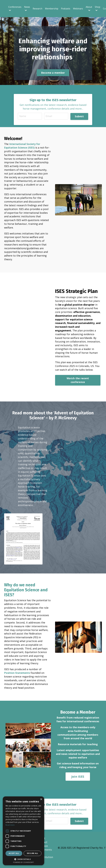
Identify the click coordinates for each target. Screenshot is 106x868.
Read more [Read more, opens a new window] (10, 825)
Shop (98, 8)
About (89, 8)
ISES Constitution (45, 859)
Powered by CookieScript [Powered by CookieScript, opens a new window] (24, 862)
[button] (23, 859)
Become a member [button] (53, 73)
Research (37, 9)
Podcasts (66, 9)
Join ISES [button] (78, 780)
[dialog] (23, 831)
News (27, 8)
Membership (52, 9)
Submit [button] (79, 116)
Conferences (15, 8)
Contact (43, 846)
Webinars (78, 9)
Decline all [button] (33, 853)
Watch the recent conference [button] (78, 382)
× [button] (41, 799)
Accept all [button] (14, 853)
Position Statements (17, 676)
